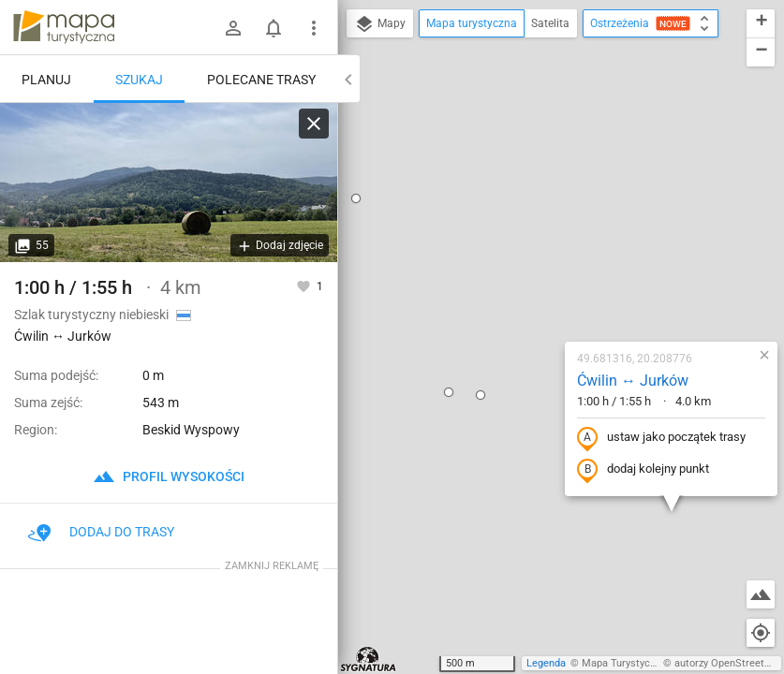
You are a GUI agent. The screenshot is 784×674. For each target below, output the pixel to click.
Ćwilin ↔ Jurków (519, 197)
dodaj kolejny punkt (530, 286)
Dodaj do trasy (101, 532)
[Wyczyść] (314, 124)
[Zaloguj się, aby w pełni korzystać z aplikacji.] (305, 286)
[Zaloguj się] (233, 28)
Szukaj (139, 80)
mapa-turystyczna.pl (64, 27)
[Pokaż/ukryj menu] (314, 28)
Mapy (380, 24)
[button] (367, 212)
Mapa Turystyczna (624, 663)
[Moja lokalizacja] (761, 633)
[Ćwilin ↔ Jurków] (169, 183)
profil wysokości (169, 476)
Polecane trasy (261, 80)
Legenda (546, 663)
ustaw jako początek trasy (548, 255)
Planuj (46, 80)
